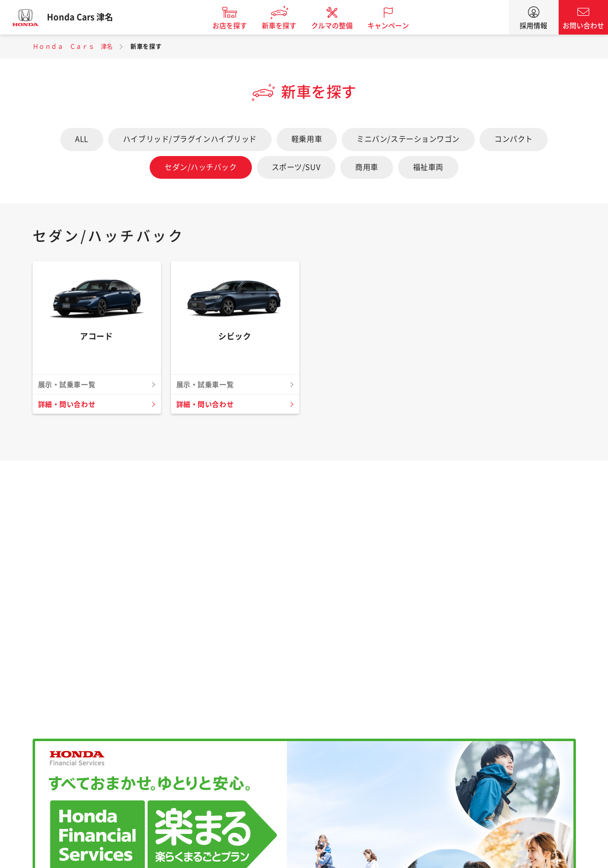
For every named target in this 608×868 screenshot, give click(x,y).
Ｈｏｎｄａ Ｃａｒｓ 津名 (73, 46)
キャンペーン (395, 26)
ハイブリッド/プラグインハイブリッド (190, 139)
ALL (82, 139)
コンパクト (514, 139)
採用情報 (533, 26)
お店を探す (236, 26)
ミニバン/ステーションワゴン (408, 139)
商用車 (367, 167)
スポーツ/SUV (296, 167)
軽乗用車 (307, 139)
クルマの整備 (338, 26)
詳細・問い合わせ (69, 404)
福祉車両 (428, 167)
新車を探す (285, 26)
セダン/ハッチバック (201, 167)
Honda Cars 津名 (86, 17)
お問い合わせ (583, 26)
